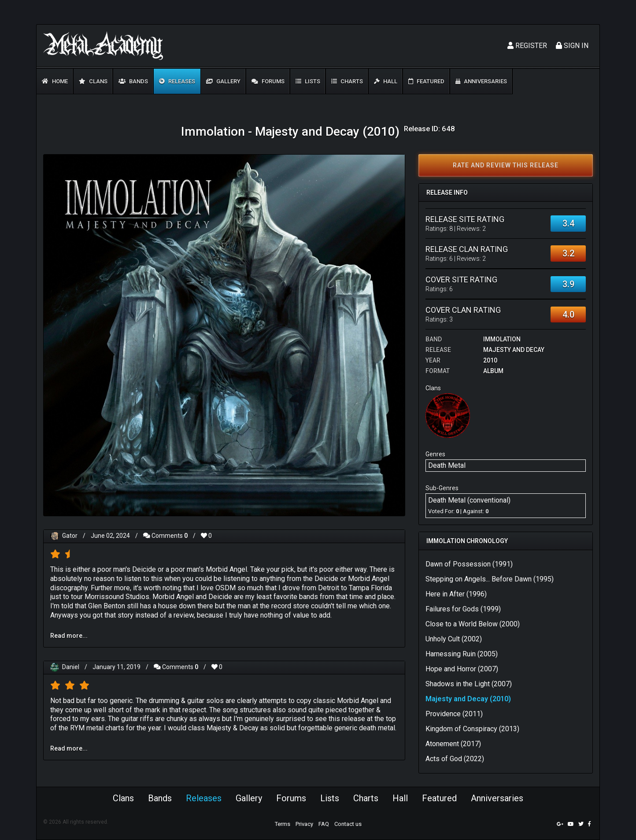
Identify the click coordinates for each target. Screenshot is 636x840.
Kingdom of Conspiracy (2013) (472, 729)
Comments (165, 536)
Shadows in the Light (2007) (469, 684)
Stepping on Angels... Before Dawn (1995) (490, 579)
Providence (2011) (454, 714)
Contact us (348, 824)
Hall (386, 81)
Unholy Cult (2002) (454, 639)
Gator (70, 536)
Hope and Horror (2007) (462, 669)
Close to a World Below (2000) (473, 624)
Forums (268, 81)
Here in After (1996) (456, 594)
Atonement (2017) (453, 744)
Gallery (223, 81)
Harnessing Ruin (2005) (462, 654)
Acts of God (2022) (455, 759)
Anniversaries (481, 81)
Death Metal (447, 465)
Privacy (304, 824)
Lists (308, 81)
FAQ (324, 824)
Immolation (502, 339)
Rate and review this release (506, 165)
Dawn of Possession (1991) (469, 564)
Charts (347, 81)
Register (527, 46)
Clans (93, 81)
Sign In (572, 46)
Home (55, 81)
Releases (177, 81)
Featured (426, 81)
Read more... (69, 636)
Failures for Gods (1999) (463, 609)
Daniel (71, 667)
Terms (283, 824)
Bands (133, 81)
